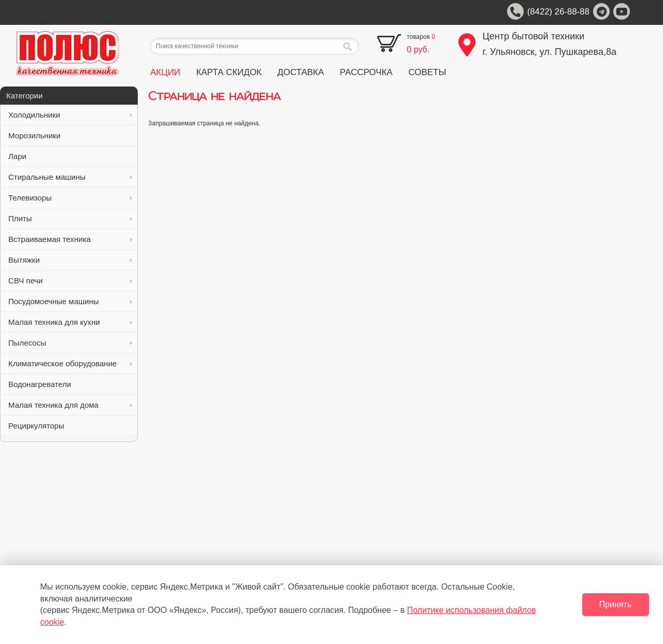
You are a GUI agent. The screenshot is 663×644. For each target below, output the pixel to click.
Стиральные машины (70, 177)
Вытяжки (70, 260)
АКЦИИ (165, 72)
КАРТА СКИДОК (229, 72)
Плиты (70, 218)
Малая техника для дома (70, 405)
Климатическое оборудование (70, 363)
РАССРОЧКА (366, 72)
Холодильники (70, 115)
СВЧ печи (70, 281)
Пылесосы (70, 343)
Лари (70, 156)
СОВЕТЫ (427, 72)
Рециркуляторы (70, 426)
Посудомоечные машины (70, 301)
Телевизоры (70, 198)
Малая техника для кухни (70, 322)
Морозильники (70, 135)
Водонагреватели (70, 384)
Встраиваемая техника (70, 239)
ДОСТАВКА (301, 72)
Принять (616, 604)
